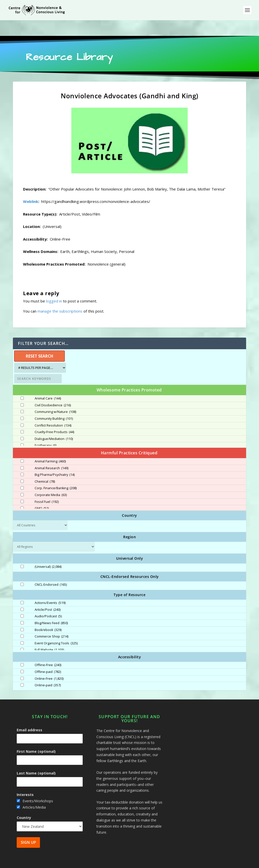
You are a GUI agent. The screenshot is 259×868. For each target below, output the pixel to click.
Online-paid (48, 670)
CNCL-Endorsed (51, 569)
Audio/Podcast (48, 601)
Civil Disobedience (53, 390)
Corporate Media (51, 479)
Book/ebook (48, 614)
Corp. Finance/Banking (56, 473)
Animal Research (51, 453)
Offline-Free (48, 649)
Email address (29, 714)
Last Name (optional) (36, 757)
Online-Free (49, 663)
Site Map (193, 862)
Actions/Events (50, 587)
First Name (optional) (36, 736)
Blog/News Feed (51, 607)
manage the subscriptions (60, 295)
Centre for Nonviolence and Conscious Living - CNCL (70, 862)
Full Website (49, 634)
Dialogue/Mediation (54, 423)
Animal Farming (50, 446)
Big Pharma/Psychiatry (55, 459)
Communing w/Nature (55, 396)
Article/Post (48, 594)
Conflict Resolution (53, 410)
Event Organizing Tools (56, 628)
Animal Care (48, 383)
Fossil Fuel (47, 486)
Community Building (54, 403)
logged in (54, 285)
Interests (25, 779)
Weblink (31, 186)
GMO (42, 493)
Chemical (45, 466)
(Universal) (48, 551)
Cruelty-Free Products (54, 416)
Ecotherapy (46, 430)
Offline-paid (48, 656)
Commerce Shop (51, 621)
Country (24, 802)
